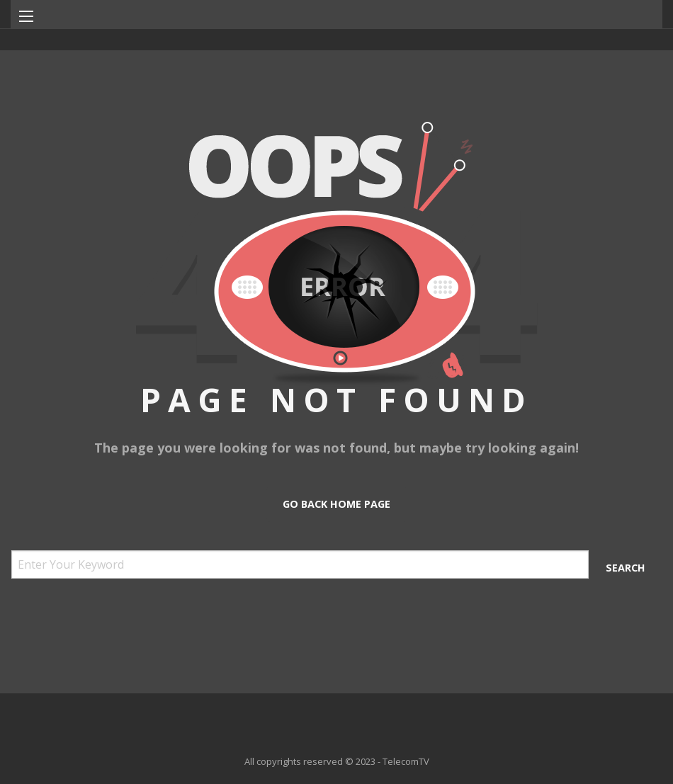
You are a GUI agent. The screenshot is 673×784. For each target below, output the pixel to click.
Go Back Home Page (336, 504)
